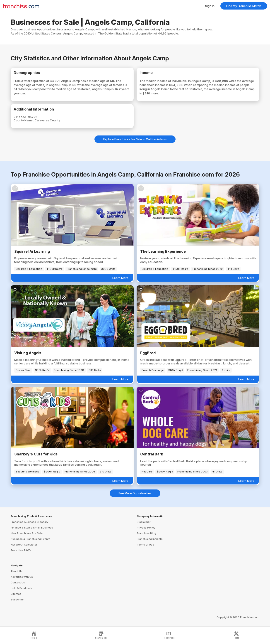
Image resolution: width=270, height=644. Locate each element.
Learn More (120, 278)
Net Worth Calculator (24, 545)
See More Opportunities (135, 493)
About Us (17, 571)
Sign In (210, 6)
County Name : (24, 120)
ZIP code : (21, 117)
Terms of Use (145, 545)
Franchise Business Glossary (30, 522)
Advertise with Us (22, 577)
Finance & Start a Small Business (32, 528)
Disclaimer (144, 522)
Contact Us (18, 583)
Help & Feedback (21, 588)
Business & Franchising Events (30, 539)
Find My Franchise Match (244, 6)
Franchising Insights (150, 539)
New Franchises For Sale (27, 533)
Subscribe (17, 600)
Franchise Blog (146, 533)
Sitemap (16, 594)
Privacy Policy (146, 528)
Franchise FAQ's (21, 550)
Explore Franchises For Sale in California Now (135, 139)
